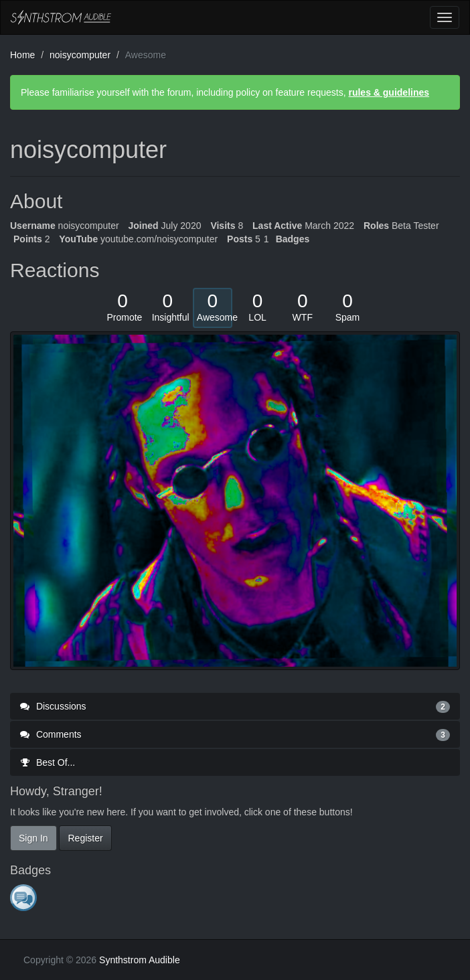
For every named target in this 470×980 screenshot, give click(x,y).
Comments (235, 734)
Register (85, 838)
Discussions (235, 706)
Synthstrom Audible (61, 17)
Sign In (33, 838)
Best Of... (48, 762)
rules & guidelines (389, 92)
